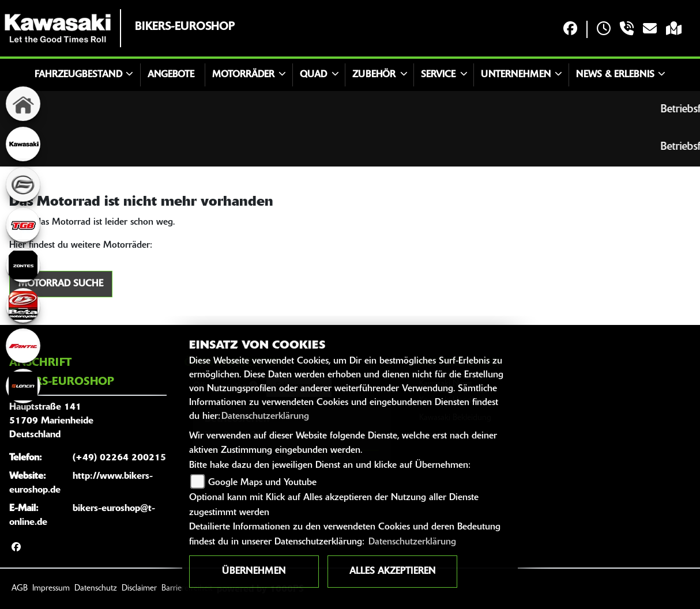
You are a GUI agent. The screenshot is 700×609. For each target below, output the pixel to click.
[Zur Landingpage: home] (23, 104)
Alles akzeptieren (392, 572)
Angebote (171, 75)
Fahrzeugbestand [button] (78, 75)
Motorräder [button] (243, 75)
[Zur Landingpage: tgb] (23, 225)
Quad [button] (313, 75)
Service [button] (438, 75)
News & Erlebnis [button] (615, 75)
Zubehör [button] (374, 75)
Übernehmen (254, 572)
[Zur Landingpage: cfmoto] (23, 184)
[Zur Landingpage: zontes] (23, 265)
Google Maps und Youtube (262, 483)
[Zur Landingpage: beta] (23, 305)
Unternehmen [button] (516, 75)
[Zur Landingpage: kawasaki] (23, 144)
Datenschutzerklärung (265, 417)
